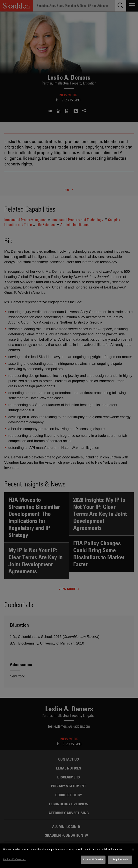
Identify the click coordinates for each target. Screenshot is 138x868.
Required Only (120, 859)
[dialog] (69, 856)
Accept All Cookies (93, 859)
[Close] (133, 850)
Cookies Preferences (14, 859)
